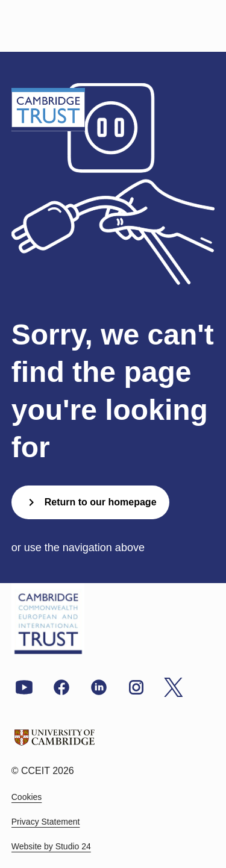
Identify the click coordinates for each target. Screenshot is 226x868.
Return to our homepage (90, 502)
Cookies (27, 797)
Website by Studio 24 (51, 846)
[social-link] (24, 687)
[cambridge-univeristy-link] (55, 739)
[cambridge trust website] (48, 619)
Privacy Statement (46, 822)
